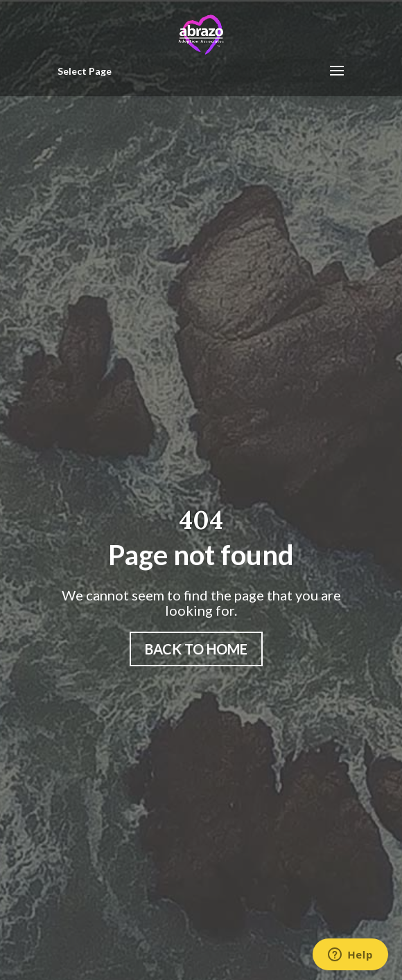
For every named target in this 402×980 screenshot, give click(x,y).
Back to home (196, 649)
